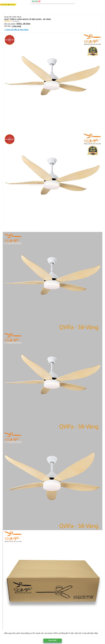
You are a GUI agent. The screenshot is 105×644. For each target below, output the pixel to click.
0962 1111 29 (11, 4)
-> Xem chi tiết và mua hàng (16, 30)
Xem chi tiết (52, 640)
